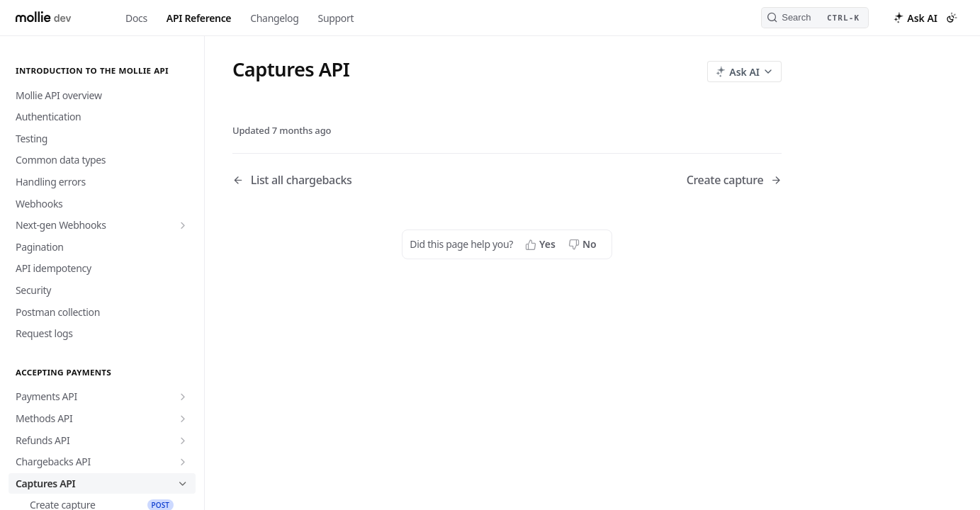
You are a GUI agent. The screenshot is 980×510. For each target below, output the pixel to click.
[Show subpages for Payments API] (183, 397)
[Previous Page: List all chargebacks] (350, 180)
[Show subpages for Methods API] (183, 419)
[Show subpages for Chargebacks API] (183, 462)
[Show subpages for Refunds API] (183, 441)
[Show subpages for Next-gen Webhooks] (183, 225)
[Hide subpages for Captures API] (183, 484)
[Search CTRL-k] (815, 18)
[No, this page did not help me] (584, 244)
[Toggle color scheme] (952, 18)
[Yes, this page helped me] (542, 244)
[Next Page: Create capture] (734, 180)
